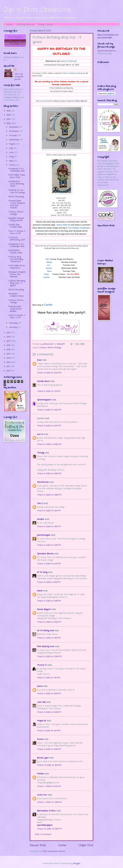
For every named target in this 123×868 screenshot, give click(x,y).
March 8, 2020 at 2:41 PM (49, 564)
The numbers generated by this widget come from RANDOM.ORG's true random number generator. (106, 245)
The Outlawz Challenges (79, 228)
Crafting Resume (25, 24)
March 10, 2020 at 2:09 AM (49, 765)
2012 (9, 362)
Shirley (49, 262)
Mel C (40, 503)
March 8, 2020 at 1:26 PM (49, 511)
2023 (9, 111)
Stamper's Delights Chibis (16, 295)
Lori (48, 265)
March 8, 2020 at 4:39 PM (49, 601)
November (14, 131)
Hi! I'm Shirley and (45, 631)
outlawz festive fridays (50, 348)
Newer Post (38, 845)
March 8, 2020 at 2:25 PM (49, 545)
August (13, 144)
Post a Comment (43, 834)
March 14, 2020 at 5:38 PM (49, 829)
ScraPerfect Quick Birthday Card (16, 184)
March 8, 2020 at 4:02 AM (49, 410)
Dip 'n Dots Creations (37, 10)
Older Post (86, 845)
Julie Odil (41, 702)
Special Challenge (68, 61)
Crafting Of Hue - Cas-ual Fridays (17, 191)
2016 (9, 345)
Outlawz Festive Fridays (16, 213)
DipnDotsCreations (107, 51)
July (11, 148)
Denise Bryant (44, 609)
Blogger (77, 863)
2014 (9, 354)
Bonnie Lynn (43, 758)
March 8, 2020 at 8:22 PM (49, 622)
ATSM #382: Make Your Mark (17, 176)
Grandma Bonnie (45, 554)
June (12, 152)
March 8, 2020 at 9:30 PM (49, 638)
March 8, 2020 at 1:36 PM (49, 527)
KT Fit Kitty (42, 572)
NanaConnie (43, 482)
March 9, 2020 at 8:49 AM (49, 712)
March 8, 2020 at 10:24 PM (49, 656)
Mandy (40, 453)
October (13, 135)
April (12, 161)
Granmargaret (44, 400)
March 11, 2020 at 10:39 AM (50, 802)
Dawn (46, 274)
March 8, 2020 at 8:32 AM (49, 444)
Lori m (40, 434)
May (11, 157)
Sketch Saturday (16, 197)
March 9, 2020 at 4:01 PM (49, 731)
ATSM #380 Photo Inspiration (17, 267)
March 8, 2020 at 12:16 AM (49, 373)
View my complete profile (19, 77)
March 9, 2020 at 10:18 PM (49, 749)
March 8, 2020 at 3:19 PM (49, 582)
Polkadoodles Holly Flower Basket (15, 309)
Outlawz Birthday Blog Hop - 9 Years (17, 283)
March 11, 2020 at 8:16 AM (49, 786)
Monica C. (42, 665)
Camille (46, 277)
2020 (9, 123)
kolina (40, 686)
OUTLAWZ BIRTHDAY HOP (17, 239)
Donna (40, 739)
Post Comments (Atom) (54, 851)
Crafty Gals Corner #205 (15, 226)
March (13, 165)
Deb (47, 259)
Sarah (40, 591)
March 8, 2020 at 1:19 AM (49, 391)
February (14, 323)
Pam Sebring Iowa (46, 646)
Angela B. (41, 721)
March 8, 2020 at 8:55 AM (49, 474)
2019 (9, 333)
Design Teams (46, 24)
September (14, 140)
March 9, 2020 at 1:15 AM (49, 678)
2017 (9, 341)
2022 (9, 115)
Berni (50, 271)
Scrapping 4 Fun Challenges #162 (16, 245)
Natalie (40, 774)
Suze (39, 360)
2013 (9, 358)
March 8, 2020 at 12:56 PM (49, 495)
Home (9, 24)
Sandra (49, 268)
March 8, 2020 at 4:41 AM (49, 426)
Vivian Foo (42, 795)
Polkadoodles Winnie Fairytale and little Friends (17, 204)
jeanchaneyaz (44, 535)
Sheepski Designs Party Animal (16, 219)
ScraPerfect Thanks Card (15, 252)
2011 (9, 366)
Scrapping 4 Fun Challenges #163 (16, 170)
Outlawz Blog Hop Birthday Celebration (16, 259)
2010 (9, 371)
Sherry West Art (81, 101)
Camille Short (43, 381)
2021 (9, 119)
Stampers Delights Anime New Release (17, 274)
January (13, 327)
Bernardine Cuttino (46, 811)
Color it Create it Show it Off (17, 232)
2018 (9, 337)
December (14, 127)
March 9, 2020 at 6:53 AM (49, 694)
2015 (9, 350)
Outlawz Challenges (69, 73)
